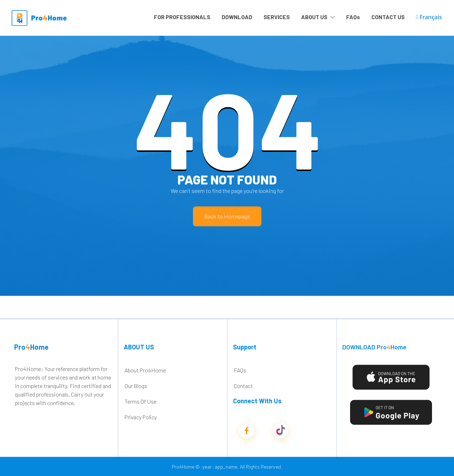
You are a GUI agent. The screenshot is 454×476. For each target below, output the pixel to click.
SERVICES (277, 17)
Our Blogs (136, 386)
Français (429, 17)
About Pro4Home (145, 370)
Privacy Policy (141, 417)
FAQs (353, 17)
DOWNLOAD (237, 17)
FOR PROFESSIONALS (182, 17)
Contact (243, 386)
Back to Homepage (227, 216)
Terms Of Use (140, 401)
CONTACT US (388, 17)
